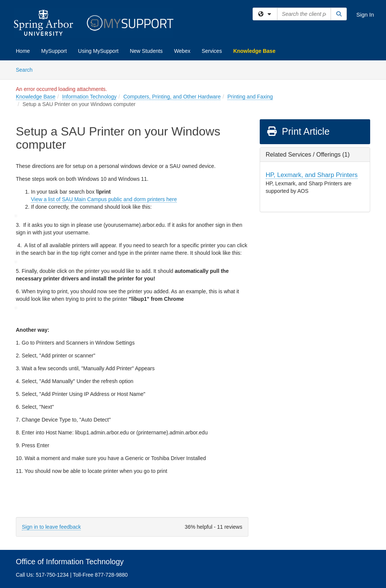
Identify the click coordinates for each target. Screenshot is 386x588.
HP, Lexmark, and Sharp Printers (312, 175)
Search (27, 69)
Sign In (365, 15)
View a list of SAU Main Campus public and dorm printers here (104, 199)
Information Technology (90, 97)
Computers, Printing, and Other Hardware (172, 97)
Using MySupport (98, 51)
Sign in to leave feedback (51, 527)
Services (212, 51)
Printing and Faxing (250, 97)
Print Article (298, 131)
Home (23, 51)
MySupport (54, 51)
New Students (146, 51)
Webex (182, 51)
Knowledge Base (254, 51)
